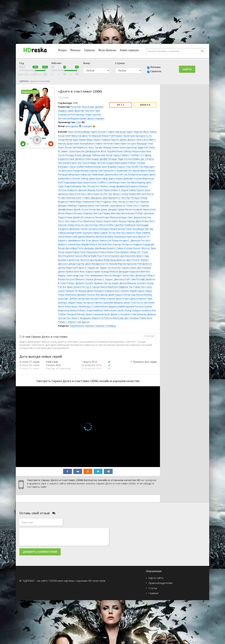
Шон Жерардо (139, 143)
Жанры (62, 50)
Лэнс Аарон (71, 221)
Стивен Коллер (124, 248)
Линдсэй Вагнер (76, 314)
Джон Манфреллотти (97, 264)
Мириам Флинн (100, 136)
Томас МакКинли (67, 295)
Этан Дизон (92, 240)
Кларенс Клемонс (138, 186)
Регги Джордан (86, 248)
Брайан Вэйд (102, 260)
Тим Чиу (149, 229)
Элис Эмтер (119, 202)
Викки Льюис (148, 170)
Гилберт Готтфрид (141, 155)
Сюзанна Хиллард (98, 229)
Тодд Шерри (70, 182)
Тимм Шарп (98, 174)
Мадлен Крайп (78, 118)
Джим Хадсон (115, 295)
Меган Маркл (65, 213)
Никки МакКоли (109, 287)
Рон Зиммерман (94, 275)
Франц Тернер (127, 221)
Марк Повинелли (85, 202)
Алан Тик (126, 182)
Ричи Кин (76, 107)
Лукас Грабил (77, 167)
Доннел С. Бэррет (104, 279)
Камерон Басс (112, 291)
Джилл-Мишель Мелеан (91, 236)
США (79, 122)
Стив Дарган (83, 322)
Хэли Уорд (86, 252)
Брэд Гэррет (127, 132)
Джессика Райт (122, 279)
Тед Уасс (89, 111)
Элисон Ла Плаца (109, 240)
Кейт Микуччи (73, 136)
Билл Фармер (109, 167)
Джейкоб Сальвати (84, 217)
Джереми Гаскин (78, 229)
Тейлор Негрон (131, 151)
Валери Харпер (89, 170)
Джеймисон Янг (77, 240)
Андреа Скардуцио (144, 244)
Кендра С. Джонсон (130, 240)
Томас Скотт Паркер (138, 205)
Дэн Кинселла (128, 256)
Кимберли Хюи (133, 225)
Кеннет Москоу (141, 248)
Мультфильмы (107, 50)
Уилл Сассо (142, 140)
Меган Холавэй (134, 209)
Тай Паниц (104, 170)
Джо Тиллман (132, 318)
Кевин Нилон (119, 147)
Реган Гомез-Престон (118, 143)
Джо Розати (133, 260)
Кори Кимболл (95, 310)
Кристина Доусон (136, 236)
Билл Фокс (80, 271)
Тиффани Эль (126, 287)
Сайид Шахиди (66, 233)
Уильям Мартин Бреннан (123, 264)
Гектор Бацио (111, 283)
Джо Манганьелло (71, 198)
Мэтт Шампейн (119, 170)
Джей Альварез (96, 291)
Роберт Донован (145, 213)
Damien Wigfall (129, 291)
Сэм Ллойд (129, 174)
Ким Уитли (107, 155)
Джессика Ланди (71, 170)
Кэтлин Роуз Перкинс (138, 202)
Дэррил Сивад (128, 252)
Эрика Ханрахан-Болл (98, 314)
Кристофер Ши (83, 174)
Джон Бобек (142, 221)
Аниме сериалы (129, 50)
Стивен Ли (100, 143)
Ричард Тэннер (139, 198)
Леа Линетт (73, 318)
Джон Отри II (123, 298)
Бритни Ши (92, 298)
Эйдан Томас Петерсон (81, 303)
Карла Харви (93, 271)
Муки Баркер (138, 182)
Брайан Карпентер (69, 260)
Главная (153, 593)
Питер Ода (129, 295)
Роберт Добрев (75, 283)
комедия (87, 126)
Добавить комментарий (40, 552)
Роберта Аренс (107, 298)
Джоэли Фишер (87, 190)
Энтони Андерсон (68, 190)
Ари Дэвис (102, 209)
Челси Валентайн (68, 236)
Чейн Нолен (110, 310)
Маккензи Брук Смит (121, 217)
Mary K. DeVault (98, 244)
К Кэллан (137, 178)
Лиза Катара (87, 260)
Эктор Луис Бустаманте (122, 233)
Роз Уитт (146, 240)
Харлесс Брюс (129, 268)
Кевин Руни (113, 252)
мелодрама (72, 126)
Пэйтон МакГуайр (114, 318)
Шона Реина (99, 252)
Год (22, 63)
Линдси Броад (117, 229)
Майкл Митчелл (138, 194)
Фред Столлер (120, 194)
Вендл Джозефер (67, 248)
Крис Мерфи (83, 244)
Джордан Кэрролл (129, 271)
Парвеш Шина (86, 205)
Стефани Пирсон (110, 140)
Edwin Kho (145, 271)
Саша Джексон (118, 205)
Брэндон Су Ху (144, 136)
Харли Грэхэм (98, 132)
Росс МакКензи (86, 221)
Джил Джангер (76, 111)
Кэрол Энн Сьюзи (80, 163)
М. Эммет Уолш (66, 151)
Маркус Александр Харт (71, 275)
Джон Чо (87, 136)
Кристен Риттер (103, 194)
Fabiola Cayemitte (104, 303)
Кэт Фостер (123, 198)
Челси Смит (128, 275)
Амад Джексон (118, 260)
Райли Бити (146, 318)
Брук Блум (83, 182)
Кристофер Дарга (105, 178)
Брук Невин (79, 140)
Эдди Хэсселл (125, 159)
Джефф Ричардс (108, 159)
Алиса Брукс (72, 306)
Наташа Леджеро (83, 213)
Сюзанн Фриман (94, 283)
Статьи (153, 588)
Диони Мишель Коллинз (133, 283)
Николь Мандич (113, 275)
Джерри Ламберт (68, 205)
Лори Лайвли (143, 233)
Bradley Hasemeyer (116, 236)
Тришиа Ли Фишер (76, 291)
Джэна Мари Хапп (68, 268)
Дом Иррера (110, 198)
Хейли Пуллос (137, 190)
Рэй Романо (116, 136)
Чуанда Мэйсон (109, 271)
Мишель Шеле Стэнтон (127, 303)
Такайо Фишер (103, 147)
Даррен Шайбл (117, 306)
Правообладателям (160, 583)
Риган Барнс (142, 174)
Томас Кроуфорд (135, 229)
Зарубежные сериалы (82, 326)
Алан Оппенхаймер (79, 132)
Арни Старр (143, 256)
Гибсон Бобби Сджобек (111, 225)
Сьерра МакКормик (117, 163)
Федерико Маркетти (92, 318)
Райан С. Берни (67, 322)
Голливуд (110, 326)
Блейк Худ (81, 233)
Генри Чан (91, 114)
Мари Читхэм (98, 163)
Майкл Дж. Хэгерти (144, 159)
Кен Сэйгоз (87, 194)
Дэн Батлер (91, 225)
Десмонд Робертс (145, 275)
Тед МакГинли (115, 151)
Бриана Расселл (135, 306)
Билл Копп (75, 194)
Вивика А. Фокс (86, 147)
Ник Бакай (64, 163)
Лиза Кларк (88, 107)
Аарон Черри (145, 291)
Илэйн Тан (138, 167)
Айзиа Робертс (78, 310)
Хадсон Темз (124, 167)
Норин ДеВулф (124, 178)
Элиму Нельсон (76, 225)
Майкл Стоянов (67, 244)
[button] (143, 365)
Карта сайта (156, 578)
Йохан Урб (71, 147)
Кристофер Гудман (97, 233)
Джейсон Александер (87, 159)
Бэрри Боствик (66, 159)
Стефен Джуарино (92, 198)
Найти (187, 69)
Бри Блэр (132, 147)
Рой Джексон (145, 264)
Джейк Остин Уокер (85, 209)
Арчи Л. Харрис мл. (89, 268)
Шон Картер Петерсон (120, 244)
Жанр (87, 63)
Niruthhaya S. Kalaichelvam (93, 306)
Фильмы (75, 50)
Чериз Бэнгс (149, 209)
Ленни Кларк (102, 217)
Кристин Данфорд (85, 151)
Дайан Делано (128, 140)
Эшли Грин (129, 136)
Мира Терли (93, 140)
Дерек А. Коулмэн (120, 314)
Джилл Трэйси (66, 271)
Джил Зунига (74, 287)
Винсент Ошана (84, 279)
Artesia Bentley (144, 295)
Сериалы (89, 50)
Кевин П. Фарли (120, 190)
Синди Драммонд (118, 186)
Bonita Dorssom (67, 279)
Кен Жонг (101, 151)
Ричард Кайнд (66, 174)
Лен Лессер (89, 186)
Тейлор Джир (88, 178)
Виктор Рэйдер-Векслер (107, 213)
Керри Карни (72, 252)
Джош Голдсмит (96, 118)
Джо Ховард (144, 268)
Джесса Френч (138, 298)
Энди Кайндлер (73, 186)
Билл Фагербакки (84, 143)
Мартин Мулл (141, 132)
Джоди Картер (76, 264)
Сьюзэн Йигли (82, 256)
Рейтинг (56, 63)
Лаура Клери (65, 217)
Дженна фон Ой (114, 174)
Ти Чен (144, 303)
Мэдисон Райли (67, 202)
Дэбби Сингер (77, 298)
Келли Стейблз (98, 182)
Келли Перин (103, 190)
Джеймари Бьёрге (105, 248)
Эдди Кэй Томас (146, 147)
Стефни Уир (113, 132)
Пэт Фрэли (134, 170)
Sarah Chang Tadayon (129, 310)
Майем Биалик (93, 167)
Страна (120, 63)
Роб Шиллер (77, 114)
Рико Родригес (103, 202)
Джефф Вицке (66, 209)
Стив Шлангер (139, 314)
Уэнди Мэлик (65, 140)
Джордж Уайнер (91, 155)
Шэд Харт (63, 298)
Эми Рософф (138, 279)
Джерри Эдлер (116, 209)
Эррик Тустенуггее (110, 268)
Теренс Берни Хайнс (107, 221)
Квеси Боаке (128, 213)
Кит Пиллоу (102, 186)
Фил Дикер (102, 295)
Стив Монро (113, 182)
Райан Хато (140, 287)
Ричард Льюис (74, 155)
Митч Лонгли (73, 178)
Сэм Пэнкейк (102, 205)
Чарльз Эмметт (122, 155)
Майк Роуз (97, 256)
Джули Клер (140, 217)
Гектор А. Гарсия (91, 287)
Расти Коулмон (111, 256)
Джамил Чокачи (86, 295)
